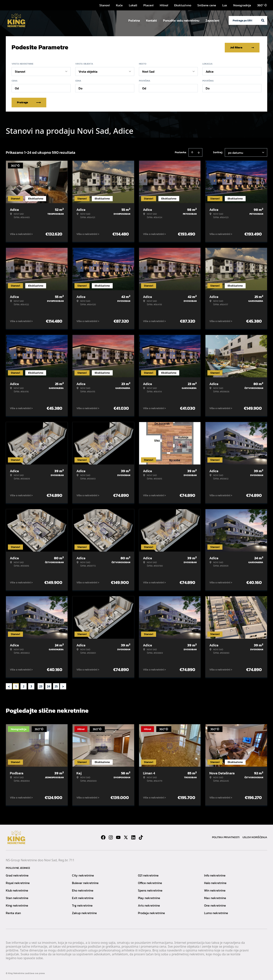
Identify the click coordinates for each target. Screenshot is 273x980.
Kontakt (151, 20)
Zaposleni (212, 20)
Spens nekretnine (150, 890)
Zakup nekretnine (84, 912)
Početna (134, 20)
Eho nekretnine (83, 890)
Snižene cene (207, 5)
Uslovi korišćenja (255, 837)
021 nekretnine (148, 875)
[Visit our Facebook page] (103, 837)
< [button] (9, 686)
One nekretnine (215, 905)
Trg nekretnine (82, 905)
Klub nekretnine (17, 890)
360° (262, 5)
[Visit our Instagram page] (111, 837)
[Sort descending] (199, 152)
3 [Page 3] (31, 686)
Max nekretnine (215, 897)
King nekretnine (17, 905)
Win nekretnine (215, 890)
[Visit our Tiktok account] (141, 837)
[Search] (263, 20)
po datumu (236, 152)
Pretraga (29, 102)
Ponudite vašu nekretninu (181, 20)
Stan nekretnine (17, 897)
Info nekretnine (215, 875)
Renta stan (13, 912)
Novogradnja (242, 5)
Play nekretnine (149, 897)
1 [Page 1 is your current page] (16, 686)
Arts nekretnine (149, 905)
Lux (225, 5)
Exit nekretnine (83, 897)
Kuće (119, 5)
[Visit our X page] (126, 837)
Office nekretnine (150, 882)
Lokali (133, 5)
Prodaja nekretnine (151, 912)
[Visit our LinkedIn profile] (133, 837)
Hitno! (164, 5)
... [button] (36, 686)
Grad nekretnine (17, 875)
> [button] (63, 686)
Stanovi (105, 5)
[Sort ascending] (192, 152)
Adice (210, 71)
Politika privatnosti (226, 837)
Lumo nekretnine (216, 912)
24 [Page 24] (49, 686)
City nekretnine (83, 875)
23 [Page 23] (41, 686)
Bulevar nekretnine (85, 882)
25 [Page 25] (56, 686)
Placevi (148, 5)
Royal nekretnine (18, 882)
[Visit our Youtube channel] (118, 837)
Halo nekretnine (215, 882)
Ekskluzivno (183, 5)
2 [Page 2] (24, 686)
